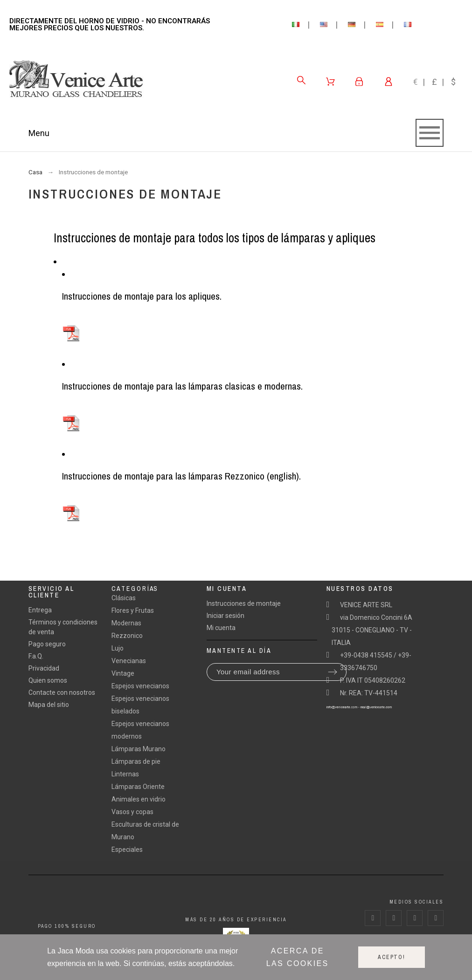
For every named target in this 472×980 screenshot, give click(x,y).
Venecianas (129, 661)
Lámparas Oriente (138, 787)
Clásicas (124, 598)
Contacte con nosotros (62, 692)
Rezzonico (127, 636)
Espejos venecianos (140, 686)
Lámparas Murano (139, 749)
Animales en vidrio (139, 799)
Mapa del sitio (49, 705)
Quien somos (48, 680)
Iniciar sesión (226, 616)
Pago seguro (47, 644)
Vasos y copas (132, 812)
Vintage (123, 673)
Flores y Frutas (133, 610)
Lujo (118, 648)
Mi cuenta (221, 628)
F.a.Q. (36, 656)
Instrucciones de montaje (244, 603)
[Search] (301, 80)
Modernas (126, 623)
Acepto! (392, 957)
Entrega (40, 610)
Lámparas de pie (136, 761)
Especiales (127, 850)
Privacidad (44, 668)
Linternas (125, 774)
